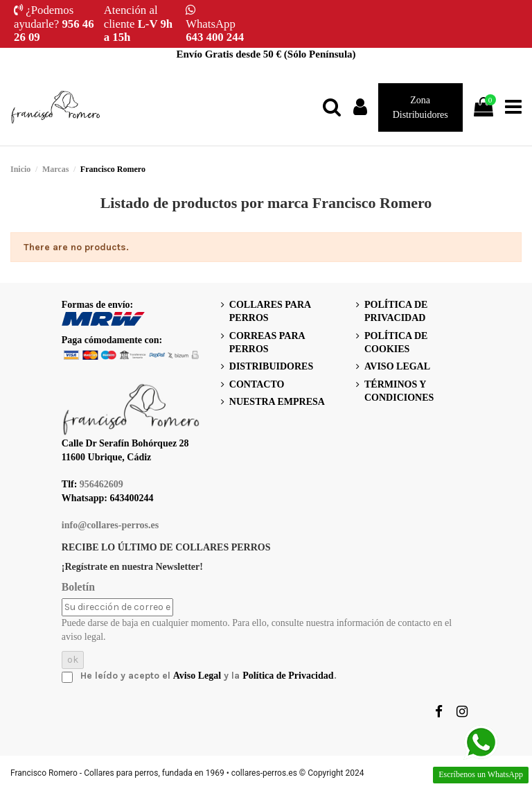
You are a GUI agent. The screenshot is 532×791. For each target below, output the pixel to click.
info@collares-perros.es (110, 525)
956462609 (101, 484)
